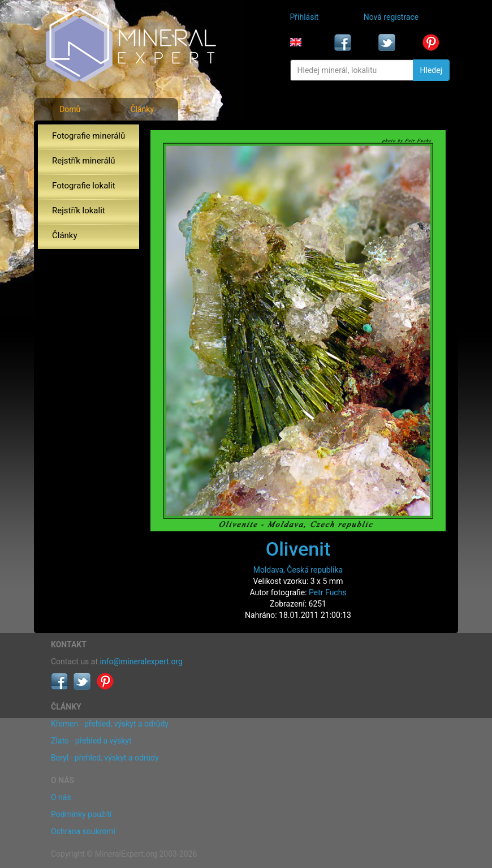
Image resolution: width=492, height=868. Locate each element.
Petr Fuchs (328, 592)
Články (142, 109)
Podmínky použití (81, 814)
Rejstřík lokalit (79, 210)
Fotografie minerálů (89, 136)
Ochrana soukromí (83, 831)
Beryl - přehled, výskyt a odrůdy (105, 758)
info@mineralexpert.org (141, 661)
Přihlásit (305, 17)
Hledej (431, 70)
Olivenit (298, 549)
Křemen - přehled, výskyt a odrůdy (110, 724)
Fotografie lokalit (84, 186)
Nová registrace (391, 17)
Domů (70, 109)
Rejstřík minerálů (83, 161)
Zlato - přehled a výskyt (91, 741)
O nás (61, 797)
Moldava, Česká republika (298, 570)
